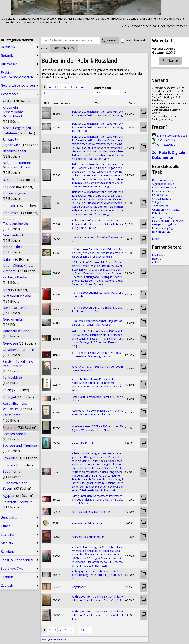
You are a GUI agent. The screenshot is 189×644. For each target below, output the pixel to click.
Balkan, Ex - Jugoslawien (21, 142)
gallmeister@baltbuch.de (170, 136)
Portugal (18, 397)
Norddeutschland (16, 334)
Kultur (156, 262)
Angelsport (79, 587)
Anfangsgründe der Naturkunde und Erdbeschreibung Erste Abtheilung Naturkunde (97, 575)
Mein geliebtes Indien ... (166, 187)
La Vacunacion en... (164, 191)
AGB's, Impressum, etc (54, 640)
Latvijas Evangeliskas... (166, 224)
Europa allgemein (16, 196)
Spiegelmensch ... (162, 202)
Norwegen (19, 343)
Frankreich (21, 213)
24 (83, 87)
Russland (19, 427)
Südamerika (12, 474)
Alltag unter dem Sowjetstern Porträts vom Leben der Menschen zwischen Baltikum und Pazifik (98, 499)
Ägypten (18, 496)
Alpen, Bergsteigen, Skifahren (19, 130)
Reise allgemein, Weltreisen (21, 406)
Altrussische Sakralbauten (88, 523)
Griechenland (13, 238)
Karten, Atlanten (16, 280)
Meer (16, 290)
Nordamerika (13, 322)
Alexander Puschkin (84, 443)
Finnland (19, 206)
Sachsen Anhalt (14, 436)
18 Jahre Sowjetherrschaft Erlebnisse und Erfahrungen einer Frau (97, 309)
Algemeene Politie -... (165, 184)
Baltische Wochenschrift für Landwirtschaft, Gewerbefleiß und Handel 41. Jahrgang (97, 113)
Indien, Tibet (12, 249)
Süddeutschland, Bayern (17, 486)
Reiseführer (12, 418)
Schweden (20, 458)
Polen (16, 390)
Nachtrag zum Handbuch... (168, 221)
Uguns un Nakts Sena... (166, 210)
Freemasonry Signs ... (165, 228)
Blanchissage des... (163, 180)
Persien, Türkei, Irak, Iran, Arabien (18, 366)
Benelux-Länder (15, 154)
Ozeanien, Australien (18, 352)
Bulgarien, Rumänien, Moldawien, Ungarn (19, 168)
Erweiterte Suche (64, 48)
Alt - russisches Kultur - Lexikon (91, 512)
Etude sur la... (160, 195)
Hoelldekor (159, 255)
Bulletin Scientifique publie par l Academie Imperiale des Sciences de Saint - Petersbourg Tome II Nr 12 (98, 224)
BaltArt (157, 259)
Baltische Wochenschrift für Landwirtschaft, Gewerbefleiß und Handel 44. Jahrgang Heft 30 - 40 (97, 127)
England (18, 187)
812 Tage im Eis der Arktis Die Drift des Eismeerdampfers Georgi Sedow (98, 354)
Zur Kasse (170, 61)
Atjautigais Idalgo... (164, 217)
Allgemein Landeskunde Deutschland (13, 114)
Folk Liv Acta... (161, 213)
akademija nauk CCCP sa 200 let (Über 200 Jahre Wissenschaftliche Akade (97, 428)
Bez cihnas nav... (162, 232)
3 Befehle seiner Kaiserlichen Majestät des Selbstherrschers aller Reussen (97, 323)
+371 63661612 (164, 140)
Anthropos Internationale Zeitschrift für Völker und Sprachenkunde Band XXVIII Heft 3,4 (97, 615)
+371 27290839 (164, 144)
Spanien (18, 465)
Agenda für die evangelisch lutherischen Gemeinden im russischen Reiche (97, 412)
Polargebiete (12, 380)
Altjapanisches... (162, 198)
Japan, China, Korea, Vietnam (19, 268)
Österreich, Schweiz (17, 504)
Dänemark (20, 180)
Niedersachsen (14, 310)
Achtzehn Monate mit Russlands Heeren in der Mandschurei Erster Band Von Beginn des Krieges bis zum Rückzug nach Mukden (97, 385)
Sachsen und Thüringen (21, 448)
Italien (17, 259)
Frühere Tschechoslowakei (16, 224)
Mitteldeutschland (17, 299)
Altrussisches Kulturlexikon (88, 537)
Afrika (17, 101)
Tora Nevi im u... (162, 206)
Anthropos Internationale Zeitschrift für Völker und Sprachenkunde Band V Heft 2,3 (97, 600)
